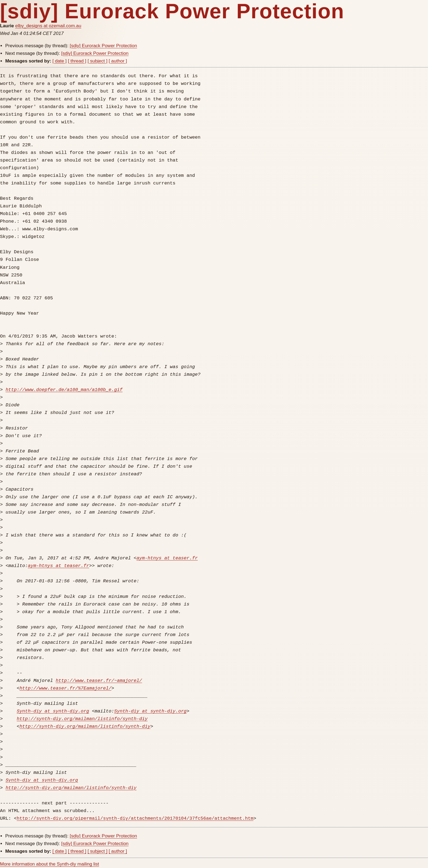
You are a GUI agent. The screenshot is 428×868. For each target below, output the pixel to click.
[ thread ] (77, 61)
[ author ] (118, 61)
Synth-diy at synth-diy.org (53, 711)
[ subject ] (98, 61)
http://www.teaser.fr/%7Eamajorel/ (65, 688)
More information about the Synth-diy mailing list (50, 864)
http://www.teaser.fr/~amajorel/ (99, 681)
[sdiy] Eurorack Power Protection (103, 46)
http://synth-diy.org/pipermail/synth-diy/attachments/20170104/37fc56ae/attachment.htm (135, 818)
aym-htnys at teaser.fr (167, 558)
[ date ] (60, 61)
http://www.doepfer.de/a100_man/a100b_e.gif (64, 390)
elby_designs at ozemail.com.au (48, 26)
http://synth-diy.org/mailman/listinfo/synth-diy (82, 719)
